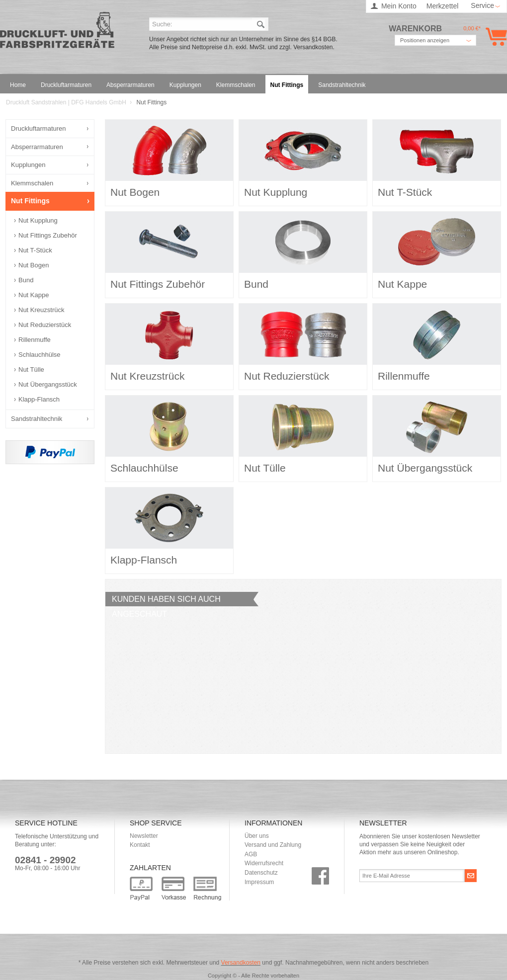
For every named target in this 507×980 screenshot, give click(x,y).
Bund (26, 280)
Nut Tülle (31, 369)
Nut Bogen (34, 265)
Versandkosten (241, 963)
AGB (251, 854)
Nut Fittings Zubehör (48, 235)
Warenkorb (494, 37)
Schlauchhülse (40, 355)
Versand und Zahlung (273, 845)
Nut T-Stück (35, 250)
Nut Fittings (30, 201)
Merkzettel (443, 6)
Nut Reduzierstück (45, 325)
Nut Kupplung (38, 220)
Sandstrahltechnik (37, 419)
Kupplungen (28, 165)
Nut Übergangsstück (48, 384)
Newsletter (144, 836)
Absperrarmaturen (37, 147)
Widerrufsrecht (264, 863)
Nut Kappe (34, 295)
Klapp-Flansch (39, 399)
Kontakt (140, 845)
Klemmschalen (32, 183)
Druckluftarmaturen (39, 128)
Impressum (259, 882)
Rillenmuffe (35, 340)
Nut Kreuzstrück (41, 310)
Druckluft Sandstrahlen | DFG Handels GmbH (57, 33)
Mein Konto (399, 6)
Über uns (257, 836)
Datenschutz (261, 873)
